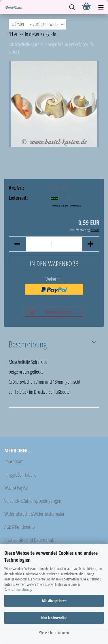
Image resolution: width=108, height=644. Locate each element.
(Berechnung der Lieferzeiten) (66, 206)
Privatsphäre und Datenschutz (30, 540)
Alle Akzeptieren (54, 601)
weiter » (56, 24)
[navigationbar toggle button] (101, 7)
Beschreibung (28, 344)
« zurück (37, 24)
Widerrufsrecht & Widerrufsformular (34, 514)
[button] (17, 244)
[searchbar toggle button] (72, 7)
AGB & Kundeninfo (19, 527)
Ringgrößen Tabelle (20, 475)
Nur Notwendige (54, 618)
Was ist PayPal (16, 488)
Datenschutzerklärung (18, 589)
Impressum (14, 461)
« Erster (18, 24)
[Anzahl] (54, 244)
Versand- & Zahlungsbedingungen (33, 501)
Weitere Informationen (54, 632)
